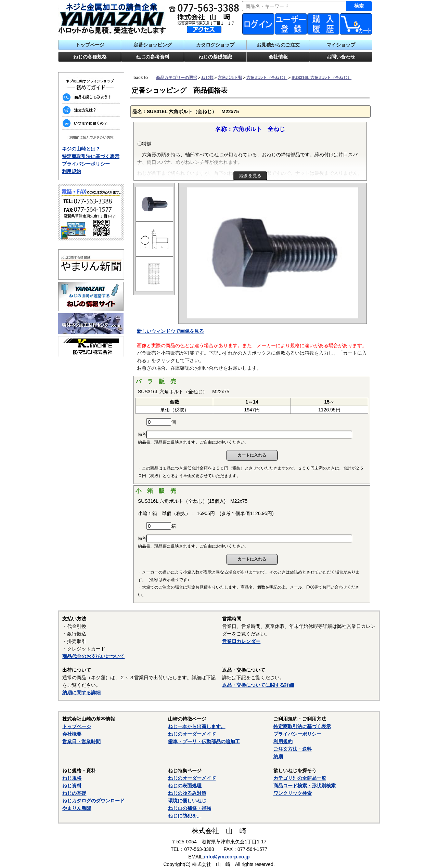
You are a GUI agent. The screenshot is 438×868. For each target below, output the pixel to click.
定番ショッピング (153, 45)
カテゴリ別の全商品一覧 (300, 778)
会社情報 (278, 57)
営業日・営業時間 (81, 741)
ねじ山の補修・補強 (190, 808)
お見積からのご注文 (278, 45)
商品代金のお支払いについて (93, 656)
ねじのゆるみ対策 (187, 793)
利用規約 (72, 171)
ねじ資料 (72, 786)
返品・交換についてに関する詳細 (258, 685)
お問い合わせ (341, 57)
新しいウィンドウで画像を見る (170, 331)
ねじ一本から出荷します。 (197, 726)
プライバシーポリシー (86, 164)
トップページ (90, 45)
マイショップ (341, 45)
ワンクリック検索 (293, 793)
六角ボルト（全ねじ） (267, 78)
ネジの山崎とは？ (81, 149)
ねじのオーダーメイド (192, 734)
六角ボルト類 (230, 78)
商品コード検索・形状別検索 (305, 786)
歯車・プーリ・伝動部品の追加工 (204, 741)
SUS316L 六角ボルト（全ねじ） (321, 78)
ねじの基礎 (74, 793)
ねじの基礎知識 (215, 57)
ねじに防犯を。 (185, 816)
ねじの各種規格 (90, 57)
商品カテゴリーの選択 (177, 78)
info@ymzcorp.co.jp (227, 857)
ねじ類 (207, 78)
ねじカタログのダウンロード (93, 801)
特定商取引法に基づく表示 (91, 156)
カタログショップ (215, 45)
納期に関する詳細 (81, 693)
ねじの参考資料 (153, 57)
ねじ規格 (72, 778)
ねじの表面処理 (185, 786)
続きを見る (250, 176)
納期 (278, 757)
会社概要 (72, 734)
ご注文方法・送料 (293, 749)
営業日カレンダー (241, 641)
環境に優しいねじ (187, 801)
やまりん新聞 (77, 808)
